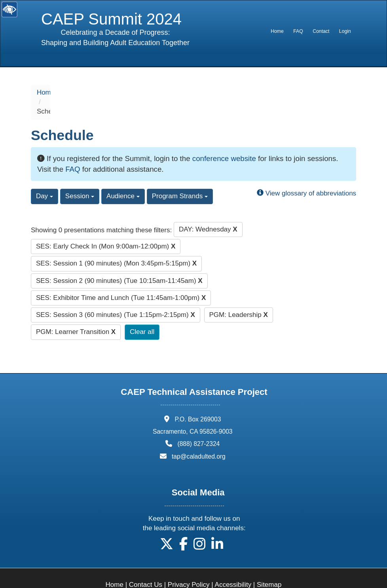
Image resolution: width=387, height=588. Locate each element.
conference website (224, 139)
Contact (321, 31)
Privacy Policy (189, 566)
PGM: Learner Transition (76, 313)
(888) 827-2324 (198, 425)
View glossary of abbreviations (306, 174)
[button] (167, 528)
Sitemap (269, 566)
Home (277, 31)
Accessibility (233, 566)
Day (45, 177)
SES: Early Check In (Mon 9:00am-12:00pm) (106, 227)
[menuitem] (277, 31)
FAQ (298, 31)
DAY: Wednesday (208, 210)
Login (345, 31)
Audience (123, 177)
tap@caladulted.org (199, 437)
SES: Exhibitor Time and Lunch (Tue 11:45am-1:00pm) (121, 278)
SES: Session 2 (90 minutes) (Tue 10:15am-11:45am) (119, 261)
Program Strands (180, 177)
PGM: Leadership (239, 296)
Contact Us (146, 566)
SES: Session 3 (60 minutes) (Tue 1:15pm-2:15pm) (116, 296)
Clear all (142, 313)
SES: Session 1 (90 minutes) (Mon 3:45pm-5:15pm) (116, 244)
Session (80, 177)
